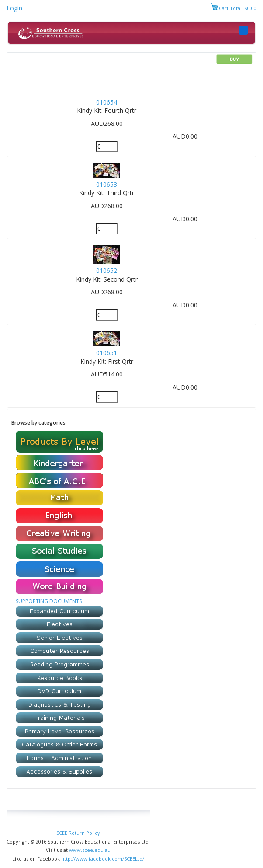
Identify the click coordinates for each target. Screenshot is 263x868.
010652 (107, 270)
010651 (107, 353)
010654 (107, 102)
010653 (107, 184)
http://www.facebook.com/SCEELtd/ (103, 859)
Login (14, 8)
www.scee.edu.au (90, 850)
